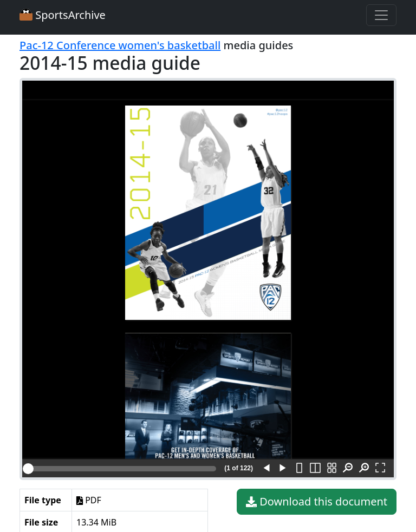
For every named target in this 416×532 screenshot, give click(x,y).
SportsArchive (63, 15)
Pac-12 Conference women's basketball (120, 45)
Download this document (317, 502)
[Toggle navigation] (381, 15)
